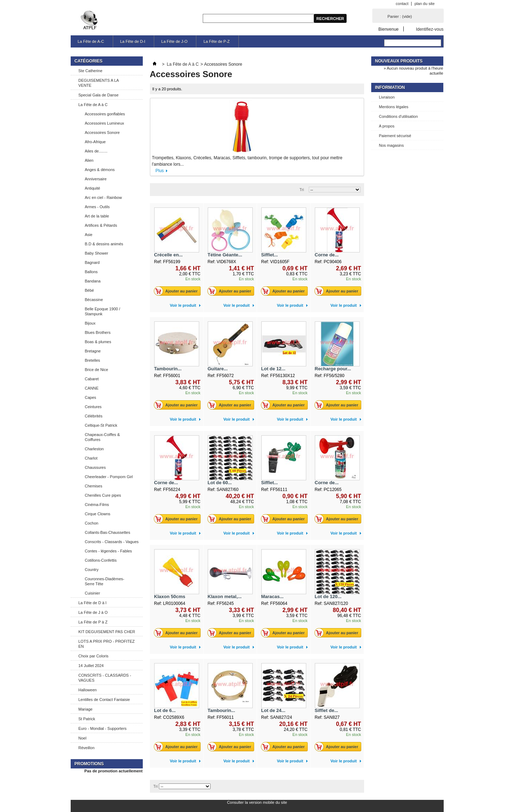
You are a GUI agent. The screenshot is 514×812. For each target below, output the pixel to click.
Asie (89, 235)
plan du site (424, 4)
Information (390, 87)
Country (92, 570)
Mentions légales (394, 107)
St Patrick (87, 719)
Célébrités (94, 416)
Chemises (94, 486)
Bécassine (94, 300)
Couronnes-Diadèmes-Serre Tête (105, 581)
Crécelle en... (168, 255)
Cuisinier (93, 593)
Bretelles (93, 360)
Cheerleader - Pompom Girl (109, 477)
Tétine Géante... (225, 255)
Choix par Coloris (94, 656)
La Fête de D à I (93, 603)
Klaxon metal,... (225, 597)
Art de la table (97, 216)
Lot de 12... (273, 369)
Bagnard (92, 262)
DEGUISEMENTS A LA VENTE (99, 83)
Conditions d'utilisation (399, 116)
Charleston (94, 449)
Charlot (91, 458)
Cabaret (92, 379)
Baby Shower (97, 253)
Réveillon (87, 748)
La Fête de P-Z (216, 41)
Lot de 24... (273, 710)
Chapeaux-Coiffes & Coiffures (102, 437)
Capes (91, 397)
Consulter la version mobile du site (257, 802)
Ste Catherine (90, 71)
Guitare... (218, 369)
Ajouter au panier (178, 291)
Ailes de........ (96, 151)
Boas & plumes (98, 342)
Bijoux (90, 323)
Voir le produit (183, 305)
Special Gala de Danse (99, 95)
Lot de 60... (220, 483)
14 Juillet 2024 (91, 666)
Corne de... (327, 255)
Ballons (91, 272)
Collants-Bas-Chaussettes (108, 532)
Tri (302, 190)
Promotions (89, 764)
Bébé (90, 290)
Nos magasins (392, 145)
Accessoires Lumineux (105, 123)
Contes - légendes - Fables (109, 551)
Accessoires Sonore (102, 132)
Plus (160, 171)
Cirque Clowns (98, 514)
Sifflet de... (327, 710)
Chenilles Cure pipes (103, 495)
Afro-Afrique (95, 142)
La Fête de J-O (174, 41)
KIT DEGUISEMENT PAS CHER (107, 632)
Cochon (92, 523)
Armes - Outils (97, 207)
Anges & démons (100, 170)
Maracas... (273, 597)
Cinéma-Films (97, 505)
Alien (89, 160)
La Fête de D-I (133, 41)
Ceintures (93, 407)
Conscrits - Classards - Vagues (112, 542)
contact (402, 4)
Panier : (400, 16)
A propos (387, 126)
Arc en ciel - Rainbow (104, 197)
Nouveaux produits (399, 61)
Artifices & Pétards (101, 225)
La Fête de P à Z (93, 622)
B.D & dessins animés (104, 244)
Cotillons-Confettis (101, 560)
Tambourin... (168, 369)
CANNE (92, 388)
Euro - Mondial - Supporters (103, 728)
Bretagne (93, 351)
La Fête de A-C (91, 41)
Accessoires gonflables (105, 114)
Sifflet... (270, 255)
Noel (83, 738)
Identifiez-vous (430, 29)
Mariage (86, 709)
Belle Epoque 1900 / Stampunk (103, 311)
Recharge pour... (333, 369)
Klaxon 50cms (170, 597)
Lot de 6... (165, 710)
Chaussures (95, 467)
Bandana (93, 281)
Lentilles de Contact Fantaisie (104, 700)
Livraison (387, 97)
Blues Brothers (98, 332)
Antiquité (93, 188)
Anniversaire (96, 179)
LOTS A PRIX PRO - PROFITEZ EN (107, 644)
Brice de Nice (97, 370)
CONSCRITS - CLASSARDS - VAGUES (105, 678)
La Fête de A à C (93, 105)
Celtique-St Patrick (101, 425)
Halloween (88, 690)
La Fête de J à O (93, 612)
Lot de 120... (328, 597)
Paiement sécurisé (395, 136)
